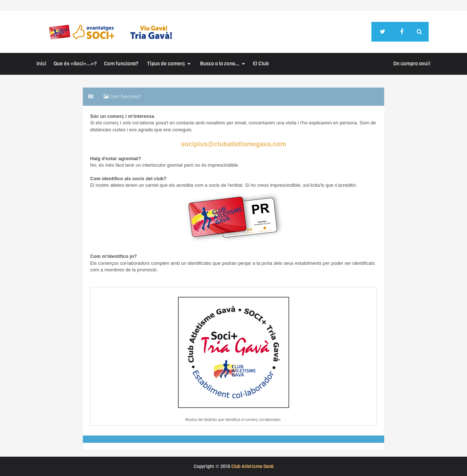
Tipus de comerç (166, 64)
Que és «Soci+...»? (75, 64)
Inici (41, 64)
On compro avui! (412, 64)
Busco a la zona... (220, 64)
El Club (261, 64)
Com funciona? (121, 64)
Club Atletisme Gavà (252, 466)
